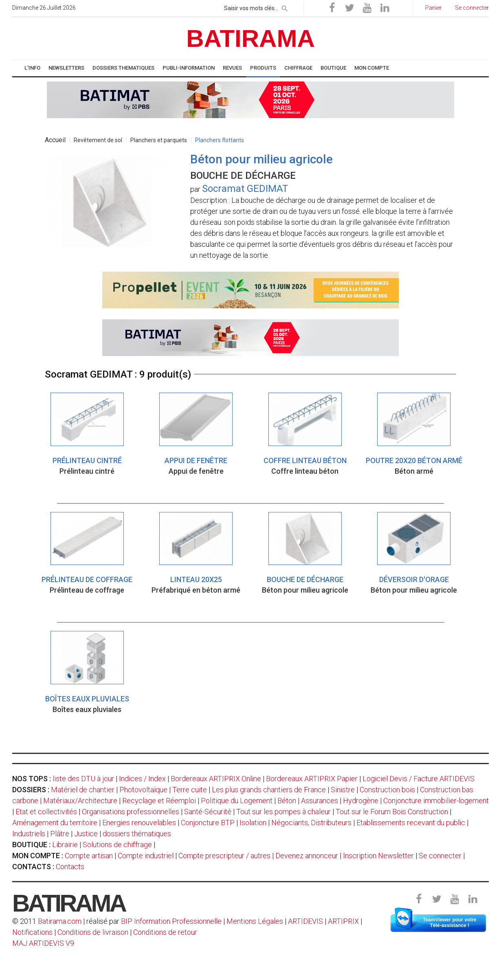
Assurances (320, 801)
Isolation (253, 823)
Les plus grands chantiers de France (269, 790)
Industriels (29, 834)
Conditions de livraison (93, 932)
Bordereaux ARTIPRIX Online (216, 779)
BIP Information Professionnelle (171, 921)
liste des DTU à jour (83, 779)
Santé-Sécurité (208, 812)
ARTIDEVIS (305, 921)
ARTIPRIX (343, 921)
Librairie (65, 845)
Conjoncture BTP (208, 823)
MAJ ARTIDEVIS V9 (43, 943)
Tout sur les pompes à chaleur (283, 812)
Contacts (70, 867)
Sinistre (343, 790)
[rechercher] (285, 7)
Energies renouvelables (139, 823)
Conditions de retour (165, 932)
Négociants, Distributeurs (311, 823)
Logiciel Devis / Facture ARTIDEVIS (419, 779)
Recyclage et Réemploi (159, 801)
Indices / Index (142, 779)
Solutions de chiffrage (117, 845)
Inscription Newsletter (378, 856)
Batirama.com (60, 921)
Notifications (33, 932)
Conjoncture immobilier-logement (436, 801)
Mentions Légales (255, 921)
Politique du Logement (237, 801)
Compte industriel (146, 856)
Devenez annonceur (307, 856)
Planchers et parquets (159, 140)
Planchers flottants (220, 140)
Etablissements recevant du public (411, 823)
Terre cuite (190, 790)
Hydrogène (361, 801)
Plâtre (60, 834)
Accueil (55, 140)
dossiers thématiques (137, 834)
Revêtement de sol (98, 140)
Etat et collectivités (46, 812)
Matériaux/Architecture (80, 801)
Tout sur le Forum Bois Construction (392, 812)
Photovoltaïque (143, 790)
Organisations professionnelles (131, 812)
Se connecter (440, 856)
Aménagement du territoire (55, 823)
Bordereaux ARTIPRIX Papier (312, 779)
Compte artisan (89, 856)
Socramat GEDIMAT (245, 189)
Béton (287, 801)
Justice (86, 834)
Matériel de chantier (83, 790)
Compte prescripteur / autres (224, 856)
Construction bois (387, 790)
